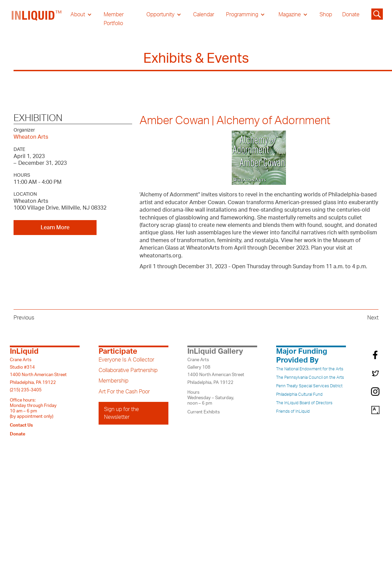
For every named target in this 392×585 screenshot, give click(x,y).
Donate (351, 15)
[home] (37, 19)
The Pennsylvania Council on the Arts (310, 377)
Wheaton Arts (31, 137)
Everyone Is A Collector (126, 360)
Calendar (204, 15)
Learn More (55, 228)
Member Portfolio (114, 19)
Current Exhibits (204, 412)
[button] (81, 15)
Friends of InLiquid (293, 411)
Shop (326, 15)
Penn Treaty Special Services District (309, 386)
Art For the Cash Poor (124, 392)
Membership (114, 381)
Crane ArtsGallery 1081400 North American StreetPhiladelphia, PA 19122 (216, 371)
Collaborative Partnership (128, 370)
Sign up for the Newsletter (121, 413)
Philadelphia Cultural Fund (299, 394)
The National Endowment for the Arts (310, 369)
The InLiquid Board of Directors (304, 403)
